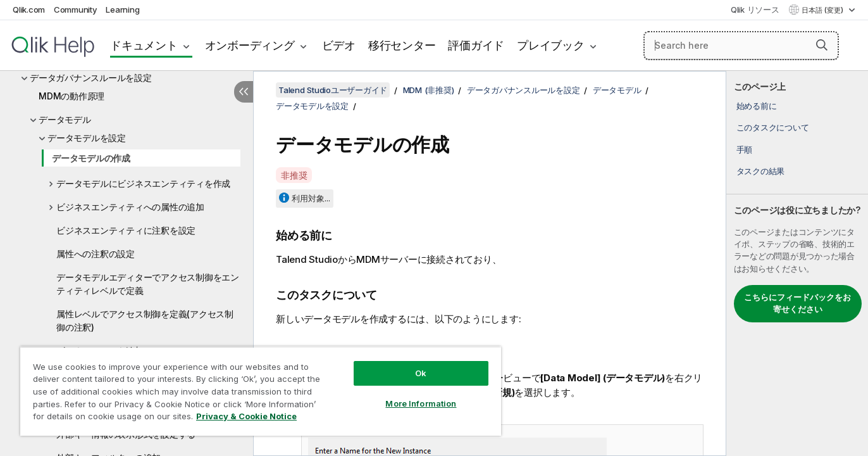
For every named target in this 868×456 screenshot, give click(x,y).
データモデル (65, 119)
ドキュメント (144, 45)
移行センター (402, 45)
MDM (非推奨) (429, 90)
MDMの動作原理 (71, 96)
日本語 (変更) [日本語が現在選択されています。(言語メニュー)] (823, 10)
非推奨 (294, 175)
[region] (261, 391)
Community (76, 9)
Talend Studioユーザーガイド (333, 90)
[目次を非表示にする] (244, 92)
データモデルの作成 (91, 158)
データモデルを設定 (87, 138)
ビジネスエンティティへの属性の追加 (130, 207)
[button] (822, 45)
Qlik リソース (755, 9)
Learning (122, 9)
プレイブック (551, 45)
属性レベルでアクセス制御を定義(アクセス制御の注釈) (145, 320)
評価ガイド (476, 45)
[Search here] (741, 46)
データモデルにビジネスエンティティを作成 (143, 183)
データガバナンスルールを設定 (91, 78)
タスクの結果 (761, 171)
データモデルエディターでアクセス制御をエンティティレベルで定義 (148, 284)
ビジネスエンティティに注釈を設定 (126, 230)
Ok (421, 373)
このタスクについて (773, 127)
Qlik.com (29, 9)
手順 (745, 149)
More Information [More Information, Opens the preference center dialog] (421, 403)
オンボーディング (250, 45)
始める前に (757, 106)
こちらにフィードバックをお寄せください (797, 303)
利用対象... (311, 198)
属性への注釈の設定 (96, 254)
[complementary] (797, 263)
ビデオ (339, 45)
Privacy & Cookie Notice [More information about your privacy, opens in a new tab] (246, 416)
